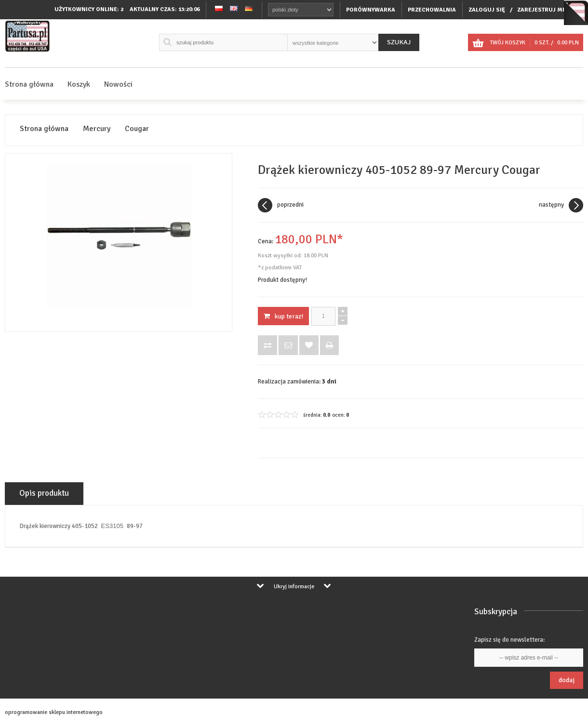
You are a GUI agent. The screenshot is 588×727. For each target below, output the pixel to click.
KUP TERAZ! (283, 316)
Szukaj (399, 42)
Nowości (118, 84)
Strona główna (29, 84)
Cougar (137, 129)
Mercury (97, 129)
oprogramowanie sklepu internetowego (54, 712)
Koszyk (79, 84)
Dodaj (567, 680)
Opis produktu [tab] (44, 493)
